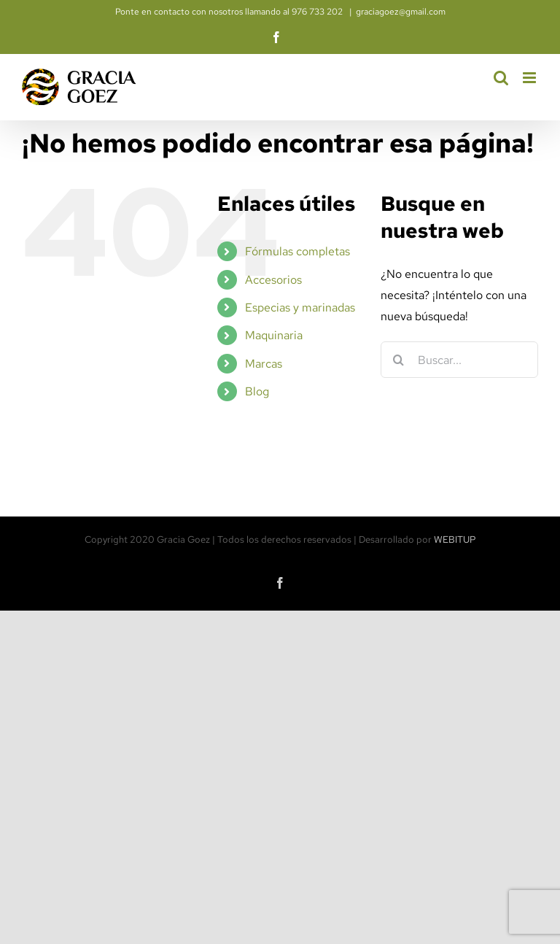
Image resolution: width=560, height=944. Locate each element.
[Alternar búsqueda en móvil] (501, 78)
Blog (257, 391)
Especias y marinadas (300, 307)
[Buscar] (399, 360)
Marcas (264, 364)
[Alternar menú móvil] (530, 78)
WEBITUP (455, 539)
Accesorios (273, 280)
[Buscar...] (459, 360)
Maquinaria (274, 335)
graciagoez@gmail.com (401, 12)
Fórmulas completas (297, 251)
